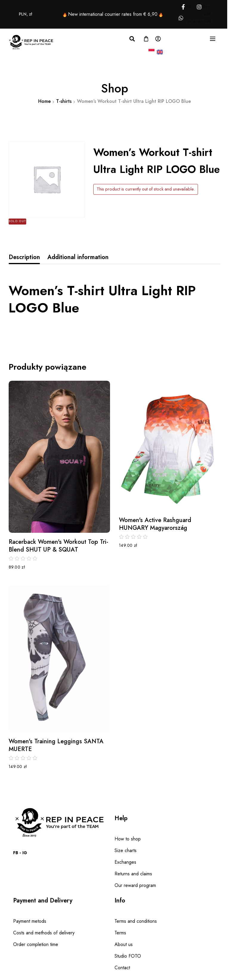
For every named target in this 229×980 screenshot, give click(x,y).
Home (44, 101)
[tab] (24, 257)
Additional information (78, 257)
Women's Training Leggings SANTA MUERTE (56, 745)
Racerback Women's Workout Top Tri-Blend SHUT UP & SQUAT (58, 546)
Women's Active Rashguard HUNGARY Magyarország (155, 524)
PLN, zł (12, 14)
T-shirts (64, 101)
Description (24, 257)
